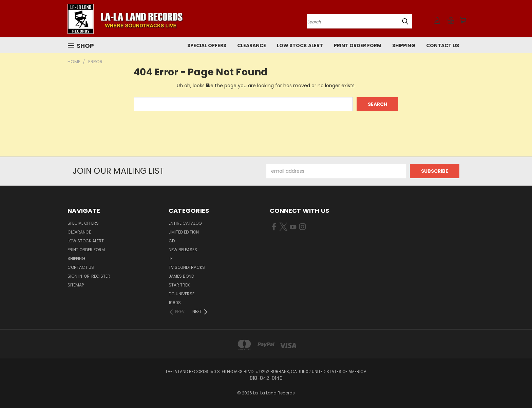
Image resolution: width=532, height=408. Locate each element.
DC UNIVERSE (182, 294)
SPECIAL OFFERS (207, 45)
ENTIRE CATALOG (185, 223)
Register (101, 276)
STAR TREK (179, 285)
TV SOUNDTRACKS (187, 267)
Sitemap (76, 285)
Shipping (404, 45)
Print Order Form (358, 45)
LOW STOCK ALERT (300, 45)
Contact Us (443, 45)
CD (172, 241)
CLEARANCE (252, 45)
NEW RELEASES (183, 250)
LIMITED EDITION (184, 232)
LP (170, 258)
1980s (175, 303)
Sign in (75, 276)
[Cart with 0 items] (463, 20)
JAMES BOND (181, 276)
